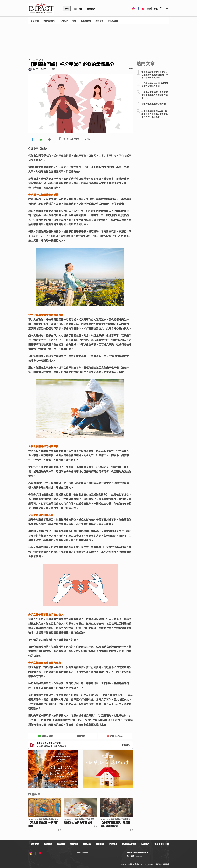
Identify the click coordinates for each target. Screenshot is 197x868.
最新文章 (35, 21)
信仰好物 (78, 9)
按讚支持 (80, 736)
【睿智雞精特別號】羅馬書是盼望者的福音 (115, 824)
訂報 (149, 9)
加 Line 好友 (45, 736)
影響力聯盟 (86, 21)
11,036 (73, 139)
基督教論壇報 (49, 21)
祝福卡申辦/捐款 (162, 844)
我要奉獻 (126, 745)
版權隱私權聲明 (129, 844)
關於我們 (35, 844)
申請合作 (87, 844)
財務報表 (145, 844)
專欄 (74, 21)
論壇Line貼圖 (82, 852)
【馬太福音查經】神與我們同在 (43, 824)
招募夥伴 (113, 844)
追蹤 (53, 69)
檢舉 (131, 68)
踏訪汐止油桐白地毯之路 (78, 822)
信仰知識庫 (113, 21)
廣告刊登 (74, 844)
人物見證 (64, 21)
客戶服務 (100, 844)
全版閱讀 (91, 9)
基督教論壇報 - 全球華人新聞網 (41, 9)
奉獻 (156, 9)
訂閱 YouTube (115, 736)
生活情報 (99, 21)
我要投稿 (61, 844)
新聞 (67, 9)
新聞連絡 (48, 844)
